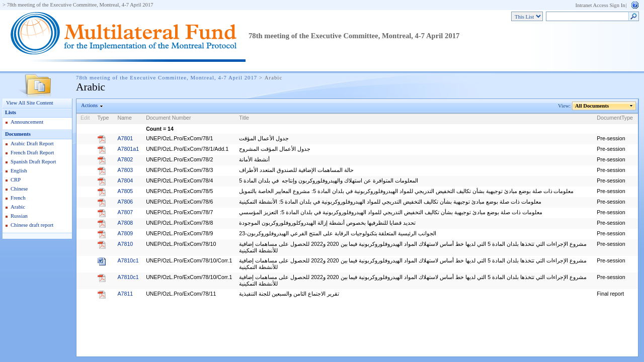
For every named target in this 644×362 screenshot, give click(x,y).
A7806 (125, 202)
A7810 (125, 244)
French (18, 198)
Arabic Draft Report (32, 144)
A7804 (125, 180)
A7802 (125, 159)
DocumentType (615, 118)
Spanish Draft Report (33, 162)
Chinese (19, 189)
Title (244, 118)
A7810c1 (128, 260)
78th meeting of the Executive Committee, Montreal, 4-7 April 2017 (80, 5)
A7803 (125, 170)
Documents (18, 134)
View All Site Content (30, 103)
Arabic (18, 207)
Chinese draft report (32, 225)
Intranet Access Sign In (600, 5)
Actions (90, 105)
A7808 (125, 223)
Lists (11, 112)
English (19, 171)
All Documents (592, 106)
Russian (19, 216)
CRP (16, 180)
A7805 (125, 191)
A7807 (125, 212)
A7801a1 (128, 149)
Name (124, 118)
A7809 (125, 233)
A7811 (125, 294)
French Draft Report (32, 153)
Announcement (27, 122)
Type (103, 118)
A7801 (125, 138)
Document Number (168, 118)
